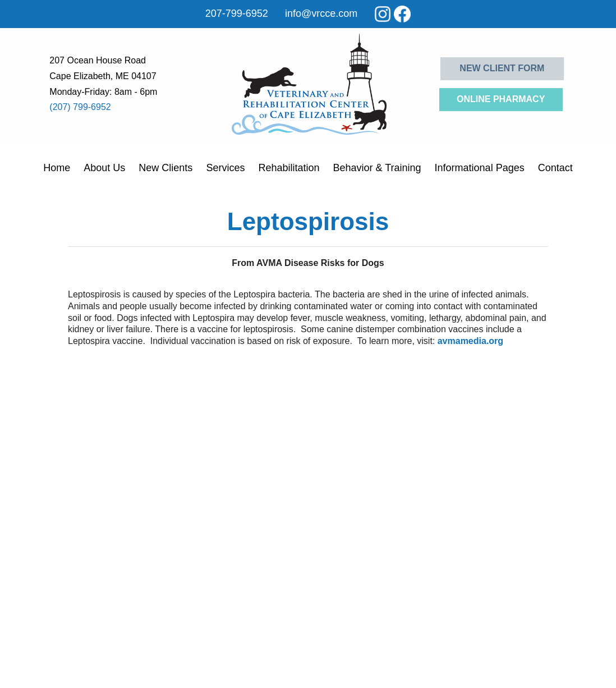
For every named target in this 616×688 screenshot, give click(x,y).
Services (225, 168)
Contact (555, 168)
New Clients (166, 168)
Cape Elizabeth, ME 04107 (103, 76)
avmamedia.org (470, 341)
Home (57, 168)
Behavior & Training (377, 168)
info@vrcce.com (321, 13)
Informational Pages (480, 168)
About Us (104, 168)
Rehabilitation (289, 168)
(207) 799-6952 (80, 107)
